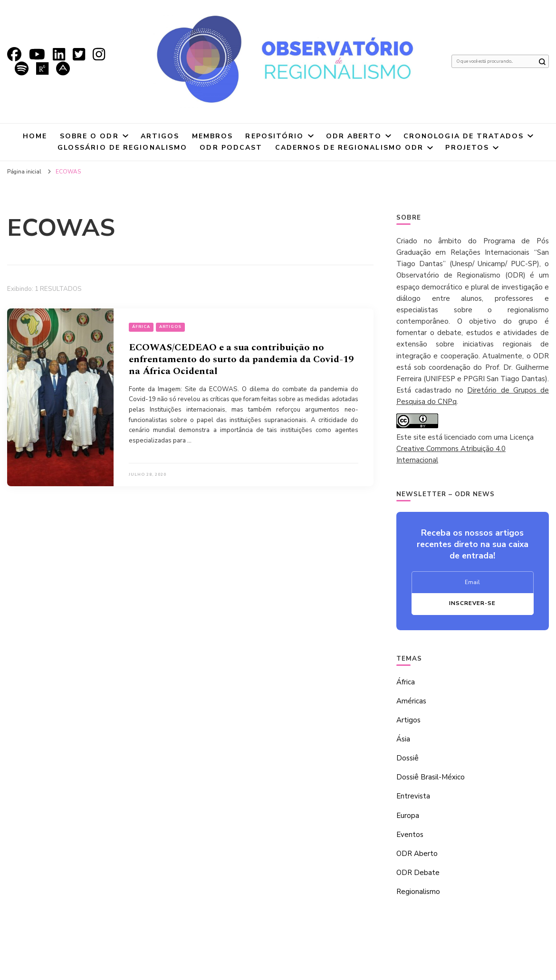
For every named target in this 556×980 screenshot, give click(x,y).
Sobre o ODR (89, 136)
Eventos (410, 835)
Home (35, 136)
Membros (213, 136)
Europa (408, 816)
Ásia (403, 739)
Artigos (160, 136)
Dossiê (407, 758)
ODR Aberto (354, 136)
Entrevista (413, 796)
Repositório (274, 136)
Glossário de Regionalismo (123, 148)
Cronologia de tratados (464, 136)
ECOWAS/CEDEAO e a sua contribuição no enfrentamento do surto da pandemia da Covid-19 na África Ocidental (241, 359)
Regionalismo (418, 892)
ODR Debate (418, 873)
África (141, 327)
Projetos (467, 148)
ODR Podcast (231, 148)
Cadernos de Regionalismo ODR (350, 148)
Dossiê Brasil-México (431, 777)
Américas (411, 701)
